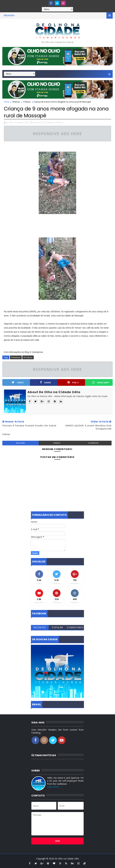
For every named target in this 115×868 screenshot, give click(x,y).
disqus (57, 443)
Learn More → (54, 787)
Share (46, 382)
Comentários (75, 628)
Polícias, (60, 122)
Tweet (18, 382)
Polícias (27, 102)
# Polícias (28, 357)
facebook (93, 443)
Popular (58, 627)
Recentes (40, 627)
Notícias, (52, 122)
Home (7, 102)
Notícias (16, 102)
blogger (21, 443)
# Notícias (16, 357)
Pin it (73, 382)
